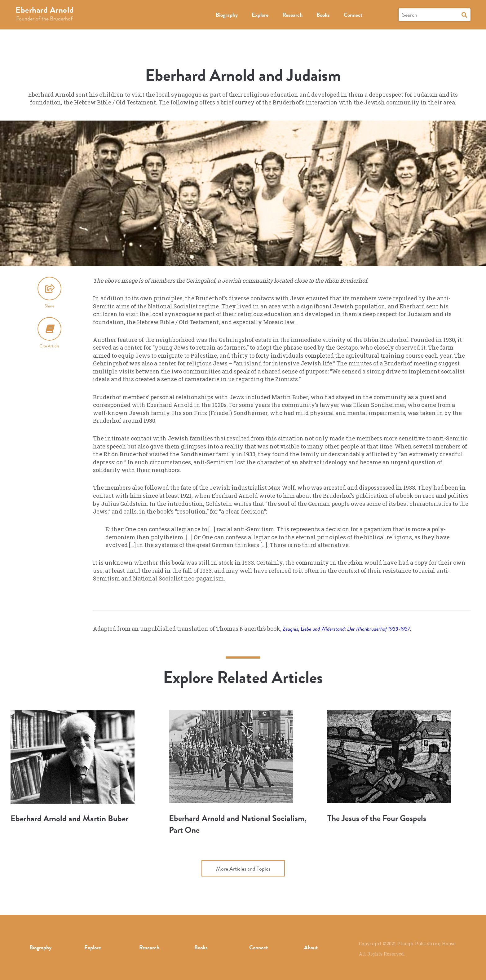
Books (323, 15)
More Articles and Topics (243, 869)
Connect (353, 15)
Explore (260, 15)
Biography (227, 15)
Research (292, 15)
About (311, 947)
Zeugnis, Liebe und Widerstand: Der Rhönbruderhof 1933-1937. (347, 629)
